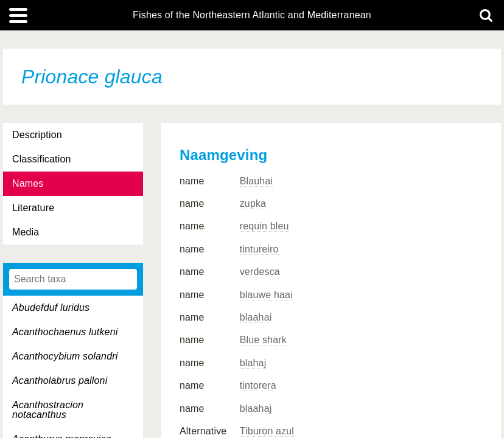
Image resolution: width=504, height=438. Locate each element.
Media (26, 232)
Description (37, 135)
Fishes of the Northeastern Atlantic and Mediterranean (252, 15)
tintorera (258, 385)
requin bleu (264, 226)
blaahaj (256, 408)
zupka (253, 203)
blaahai (256, 317)
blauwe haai (266, 295)
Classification (42, 159)
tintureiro (259, 249)
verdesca (260, 272)
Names (28, 183)
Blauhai (257, 181)
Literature (33, 208)
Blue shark (263, 340)
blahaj (253, 363)
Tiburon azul (267, 431)
